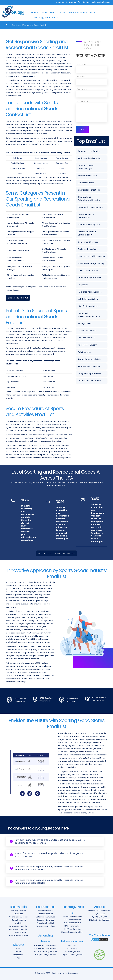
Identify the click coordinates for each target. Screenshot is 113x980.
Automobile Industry (87, 176)
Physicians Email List (45, 923)
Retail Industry (85, 352)
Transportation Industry (89, 366)
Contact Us (71, 2)
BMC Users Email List (72, 923)
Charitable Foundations (89, 190)
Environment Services (88, 242)
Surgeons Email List (45, 920)
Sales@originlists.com (101, 920)
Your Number (82, 89)
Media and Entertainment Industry (89, 315)
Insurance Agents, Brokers (90, 292)
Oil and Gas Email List (18, 917)
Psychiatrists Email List (45, 926)
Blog (18, 958)
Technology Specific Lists (90, 359)
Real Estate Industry (87, 345)
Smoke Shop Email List (18, 935)
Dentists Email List (45, 911)
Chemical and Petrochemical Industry (89, 199)
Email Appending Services (45, 948)
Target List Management (72, 955)
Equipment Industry (87, 249)
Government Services (88, 270)
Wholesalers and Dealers (90, 381)
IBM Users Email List (72, 929)
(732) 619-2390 (100, 917)
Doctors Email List (45, 914)
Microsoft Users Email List (72, 932)
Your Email (81, 77)
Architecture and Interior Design (86, 167)
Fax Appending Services (45, 955)
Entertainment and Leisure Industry (87, 233)
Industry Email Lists (52, 13)
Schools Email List (18, 932)
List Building (72, 948)
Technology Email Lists (43, 18)
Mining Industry (85, 324)
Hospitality (83, 285)
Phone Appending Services (45, 951)
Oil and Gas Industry (87, 331)
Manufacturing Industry (89, 306)
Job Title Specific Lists (88, 299)
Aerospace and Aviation (89, 151)
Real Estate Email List (18, 926)
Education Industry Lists (89, 225)
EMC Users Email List (72, 920)
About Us (60, 2)
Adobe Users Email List (72, 917)
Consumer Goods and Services (86, 216)
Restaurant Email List (18, 929)
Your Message (83, 101)
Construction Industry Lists (90, 207)
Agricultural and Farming (89, 158)
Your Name (82, 64)
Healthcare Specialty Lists (90, 278)
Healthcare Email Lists (81, 13)
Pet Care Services (86, 338)
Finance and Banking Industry (92, 256)
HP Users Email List (72, 926)
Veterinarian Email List (45, 917)
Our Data (72, 945)
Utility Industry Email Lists (90, 373)
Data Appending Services (45, 945)
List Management (72, 951)
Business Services (86, 183)
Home (35, 13)
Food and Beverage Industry (91, 263)
